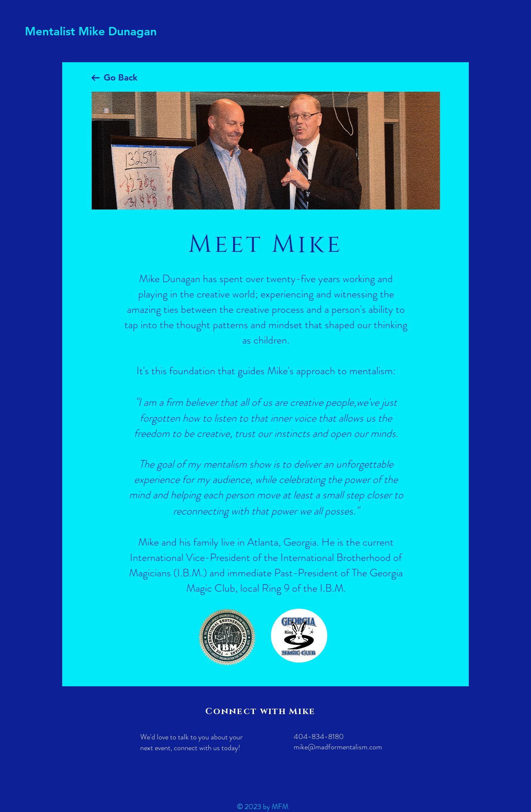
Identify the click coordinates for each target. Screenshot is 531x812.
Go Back (121, 77)
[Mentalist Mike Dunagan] (94, 32)
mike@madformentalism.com (338, 747)
